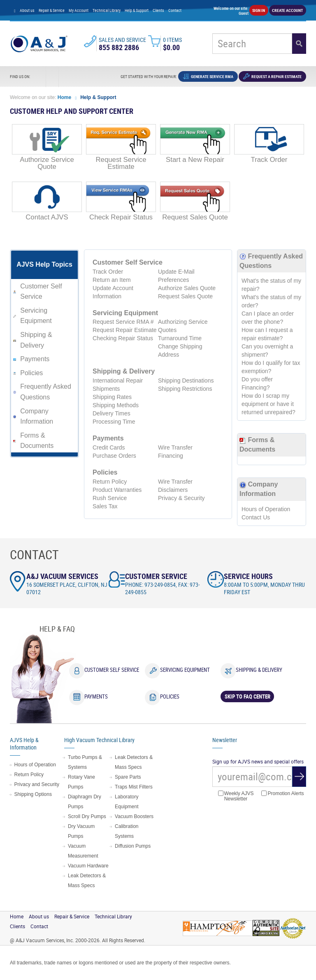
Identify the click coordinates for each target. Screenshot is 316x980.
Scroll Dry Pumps (87, 816)
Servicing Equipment (185, 670)
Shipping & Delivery (259, 670)
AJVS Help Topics (44, 264)
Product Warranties (117, 490)
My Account (79, 10)
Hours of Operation (266, 509)
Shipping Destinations (186, 380)
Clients (158, 10)
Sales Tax (105, 506)
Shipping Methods (116, 405)
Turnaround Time (180, 338)
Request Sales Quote (185, 296)
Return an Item (112, 280)
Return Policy (110, 482)
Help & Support (137, 10)
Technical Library (107, 10)
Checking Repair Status (123, 338)
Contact (175, 10)
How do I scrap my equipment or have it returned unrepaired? (268, 404)
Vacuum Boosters (134, 816)
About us (27, 10)
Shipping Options (33, 794)
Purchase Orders (114, 456)
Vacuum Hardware (88, 866)
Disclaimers (173, 490)
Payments (35, 359)
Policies (31, 373)
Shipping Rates (112, 397)
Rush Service (110, 498)
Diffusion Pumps (133, 846)
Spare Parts (128, 777)
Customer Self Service (112, 670)
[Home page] (15, 10)
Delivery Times (112, 413)
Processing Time (114, 422)
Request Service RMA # (123, 322)
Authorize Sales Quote (187, 288)
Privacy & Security (181, 498)
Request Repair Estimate (125, 330)
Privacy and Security (37, 784)
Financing (171, 456)
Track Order (108, 272)
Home (65, 97)
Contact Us (256, 517)
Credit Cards (109, 447)
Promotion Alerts (282, 794)
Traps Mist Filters (134, 787)
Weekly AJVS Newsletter (236, 796)
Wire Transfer (175, 447)
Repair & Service (52, 10)
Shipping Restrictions (185, 389)
